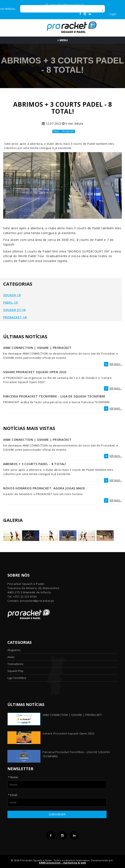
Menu (62, 40)
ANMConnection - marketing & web (62, 863)
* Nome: (13, 777)
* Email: (13, 795)
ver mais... (113, 364)
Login (113, 14)
